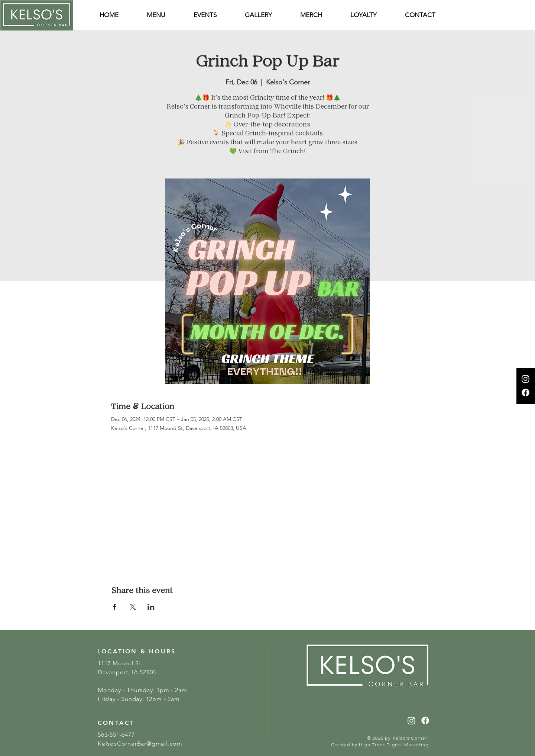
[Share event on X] (133, 607)
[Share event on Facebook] (115, 607)
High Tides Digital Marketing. (395, 745)
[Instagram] (526, 379)
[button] (420, 15)
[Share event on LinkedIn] (151, 607)
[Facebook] (526, 393)
